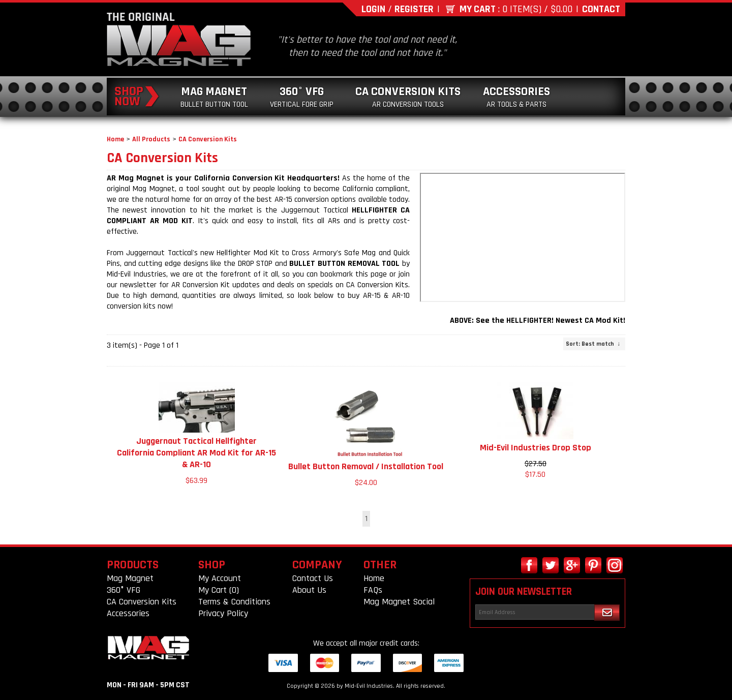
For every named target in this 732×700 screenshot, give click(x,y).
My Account (220, 578)
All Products (151, 139)
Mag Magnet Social (399, 602)
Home (115, 139)
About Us (309, 590)
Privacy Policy (223, 613)
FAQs (373, 590)
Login (373, 9)
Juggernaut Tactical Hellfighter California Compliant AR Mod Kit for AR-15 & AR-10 (196, 453)
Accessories (516, 97)
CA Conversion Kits (408, 97)
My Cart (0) (219, 590)
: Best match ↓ (593, 344)
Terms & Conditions (234, 602)
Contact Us (313, 578)
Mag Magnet (214, 97)
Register (414, 9)
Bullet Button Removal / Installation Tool (366, 466)
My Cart (478, 9)
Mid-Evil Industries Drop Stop (536, 448)
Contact (601, 9)
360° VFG (302, 97)
